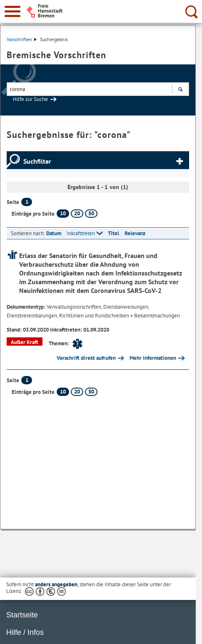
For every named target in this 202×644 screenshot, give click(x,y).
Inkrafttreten (81, 233)
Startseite (22, 615)
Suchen (180, 90)
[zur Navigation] (12, 11)
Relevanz (135, 233)
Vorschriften (22, 39)
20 (77, 213)
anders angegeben (56, 584)
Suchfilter (37, 161)
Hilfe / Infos (25, 632)
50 (91, 213)
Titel (113, 233)
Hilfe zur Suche (30, 99)
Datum (54, 233)
